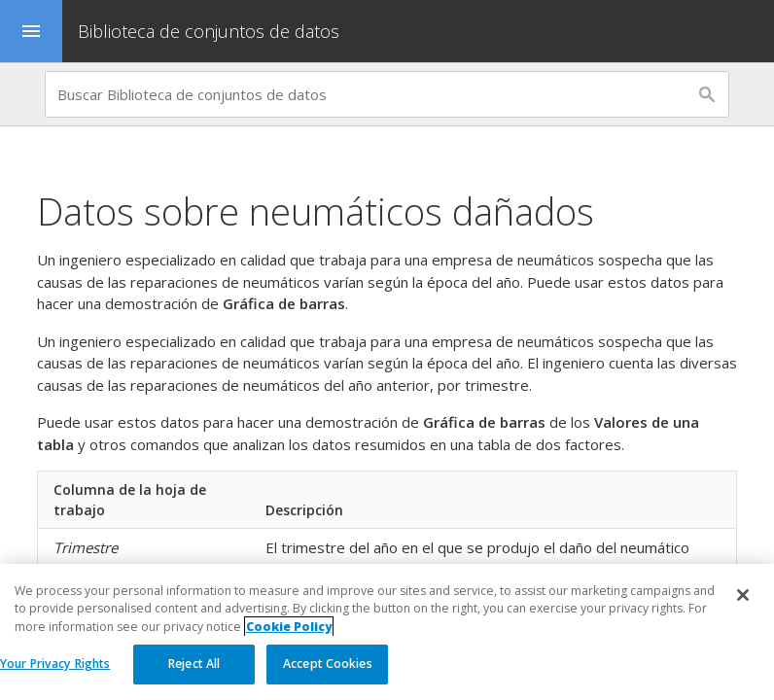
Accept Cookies (328, 664)
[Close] (743, 595)
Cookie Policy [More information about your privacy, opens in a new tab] (289, 627)
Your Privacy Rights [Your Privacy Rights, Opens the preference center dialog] (55, 664)
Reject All (194, 664)
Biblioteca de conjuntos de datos (209, 31)
